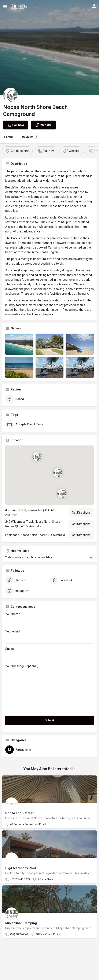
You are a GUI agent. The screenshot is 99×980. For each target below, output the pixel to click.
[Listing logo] (11, 95)
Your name (49, 619)
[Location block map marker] (62, 493)
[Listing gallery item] (19, 344)
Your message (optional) (49, 688)
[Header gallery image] (49, 48)
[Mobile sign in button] (94, 6)
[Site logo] (19, 6)
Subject (49, 654)
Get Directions (81, 513)
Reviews (30, 137)
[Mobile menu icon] (5, 6)
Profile (9, 137)
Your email (49, 637)
